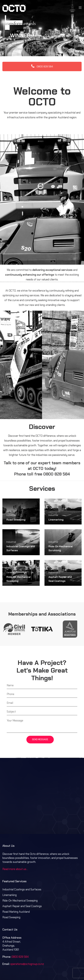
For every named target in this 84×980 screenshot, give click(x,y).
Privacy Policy (54, 968)
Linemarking (56, 501)
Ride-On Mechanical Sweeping (20, 881)
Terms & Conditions (33, 968)
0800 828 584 (42, 47)
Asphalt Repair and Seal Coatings (22, 887)
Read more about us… (15, 850)
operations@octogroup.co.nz (27, 945)
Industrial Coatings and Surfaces (22, 870)
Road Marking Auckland (16, 893)
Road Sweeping (16, 501)
